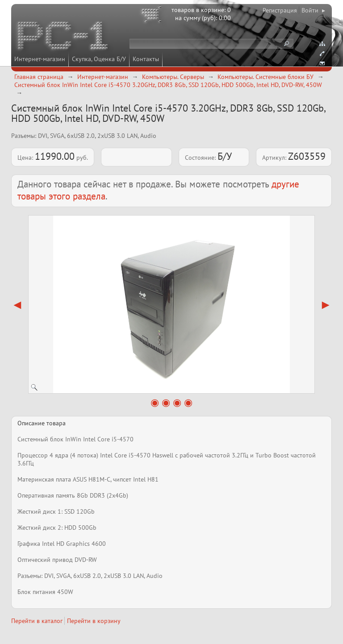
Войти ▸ (313, 10)
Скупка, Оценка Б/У (99, 59)
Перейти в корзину (94, 621)
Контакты (146, 59)
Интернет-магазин (40, 59)
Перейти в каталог (37, 621)
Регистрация (280, 10)
